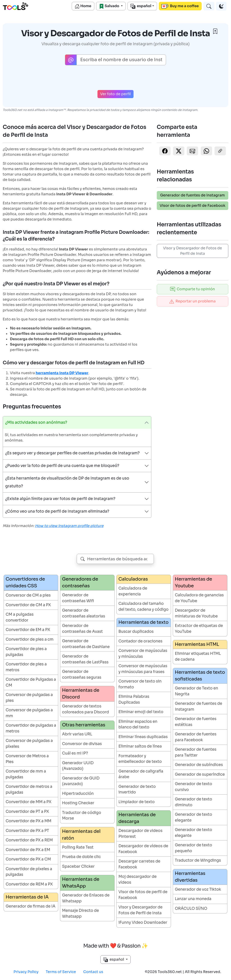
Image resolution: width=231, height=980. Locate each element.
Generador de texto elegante (193, 817)
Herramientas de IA (27, 897)
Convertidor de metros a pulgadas (29, 790)
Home (83, 6)
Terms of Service (61, 972)
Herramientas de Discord (81, 694)
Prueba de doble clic (81, 857)
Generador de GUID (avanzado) (81, 781)
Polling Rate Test (78, 847)
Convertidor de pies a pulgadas (26, 652)
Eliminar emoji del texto (141, 712)
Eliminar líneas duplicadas (143, 737)
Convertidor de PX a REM (29, 840)
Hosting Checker (78, 803)
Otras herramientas (84, 725)
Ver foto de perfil (115, 94)
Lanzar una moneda (193, 899)
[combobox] (115, 559)
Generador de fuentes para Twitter (196, 752)
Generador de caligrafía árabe (141, 774)
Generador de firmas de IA (30, 906)
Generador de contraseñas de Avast (82, 629)
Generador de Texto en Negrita (196, 691)
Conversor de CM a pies (28, 595)
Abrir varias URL (77, 734)
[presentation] (115, 78)
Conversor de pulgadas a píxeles (29, 744)
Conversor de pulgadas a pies (29, 698)
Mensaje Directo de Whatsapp (80, 914)
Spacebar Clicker (78, 866)
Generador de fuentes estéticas (196, 722)
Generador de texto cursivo (193, 787)
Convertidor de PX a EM (28, 850)
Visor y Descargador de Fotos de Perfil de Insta (193, 251)
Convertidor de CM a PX (28, 605)
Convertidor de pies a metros (26, 667)
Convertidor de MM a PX (29, 802)
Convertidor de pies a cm (30, 639)
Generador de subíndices (199, 765)
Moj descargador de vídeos (137, 880)
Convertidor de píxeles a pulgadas (29, 872)
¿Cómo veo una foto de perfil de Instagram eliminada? (57, 511)
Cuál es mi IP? (75, 753)
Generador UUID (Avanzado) (78, 766)
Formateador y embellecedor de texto (140, 759)
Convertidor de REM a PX (29, 884)
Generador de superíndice (200, 774)
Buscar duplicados (136, 632)
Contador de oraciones (140, 641)
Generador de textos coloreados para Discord (85, 709)
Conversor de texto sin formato (140, 684)
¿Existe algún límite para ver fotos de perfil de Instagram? (60, 499)
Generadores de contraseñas (80, 582)
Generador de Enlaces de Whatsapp (86, 898)
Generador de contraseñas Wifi (78, 598)
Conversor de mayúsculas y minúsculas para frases (143, 669)
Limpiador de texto (136, 802)
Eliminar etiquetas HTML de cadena (198, 657)
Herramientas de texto (143, 622)
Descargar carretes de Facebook (139, 864)
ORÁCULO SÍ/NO (191, 909)
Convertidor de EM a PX (28, 630)
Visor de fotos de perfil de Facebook (193, 206)
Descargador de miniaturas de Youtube (196, 613)
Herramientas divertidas (190, 877)
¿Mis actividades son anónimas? (36, 422)
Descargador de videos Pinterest (140, 834)
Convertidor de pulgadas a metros (31, 728)
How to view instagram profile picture (69, 526)
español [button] (114, 960)
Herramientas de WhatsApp (81, 883)
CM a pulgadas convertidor (20, 617)
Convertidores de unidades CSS (25, 582)
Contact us (93, 972)
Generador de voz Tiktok (198, 889)
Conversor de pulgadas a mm (29, 713)
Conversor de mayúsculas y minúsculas (143, 654)
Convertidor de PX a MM (29, 821)
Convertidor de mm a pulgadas (26, 774)
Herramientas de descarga (137, 818)
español (141, 6)
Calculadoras (133, 579)
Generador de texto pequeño (193, 848)
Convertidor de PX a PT (27, 831)
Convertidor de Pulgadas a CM (31, 682)
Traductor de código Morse (82, 816)
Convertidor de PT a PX (27, 812)
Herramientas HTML (197, 644)
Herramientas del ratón (81, 835)
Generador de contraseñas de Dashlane (86, 644)
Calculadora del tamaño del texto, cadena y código (143, 607)
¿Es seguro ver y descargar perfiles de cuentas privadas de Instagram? (72, 453)
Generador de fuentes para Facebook (196, 737)
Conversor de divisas (82, 744)
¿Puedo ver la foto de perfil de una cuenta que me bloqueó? (62, 466)
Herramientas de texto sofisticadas (200, 676)
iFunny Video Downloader (143, 923)
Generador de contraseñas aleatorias (84, 613)
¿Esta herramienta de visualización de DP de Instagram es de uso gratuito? (67, 482)
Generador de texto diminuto (193, 802)
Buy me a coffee (180, 6)
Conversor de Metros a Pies (27, 759)
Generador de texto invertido (137, 790)
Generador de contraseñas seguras (82, 675)
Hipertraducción (78, 794)
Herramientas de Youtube (193, 582)
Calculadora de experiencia (133, 591)
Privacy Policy (26, 972)
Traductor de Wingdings (198, 860)
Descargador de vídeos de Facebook (143, 849)
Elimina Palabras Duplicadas (134, 700)
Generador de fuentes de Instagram (193, 195)
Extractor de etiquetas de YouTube (199, 629)
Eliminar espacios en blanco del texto (138, 724)
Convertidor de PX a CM (28, 859)
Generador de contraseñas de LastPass (85, 659)
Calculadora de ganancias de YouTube (199, 598)
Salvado (110, 6)
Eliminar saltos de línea (140, 746)
